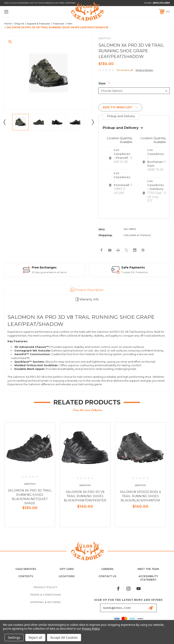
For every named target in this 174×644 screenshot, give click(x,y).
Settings (14, 638)
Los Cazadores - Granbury (156, 185)
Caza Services (26, 569)
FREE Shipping (51, 267)
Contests (26, 576)
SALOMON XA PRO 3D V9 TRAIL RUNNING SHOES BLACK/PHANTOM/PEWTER (85, 496)
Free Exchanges (129, 267)
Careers (107, 569)
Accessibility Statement (148, 578)
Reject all (35, 638)
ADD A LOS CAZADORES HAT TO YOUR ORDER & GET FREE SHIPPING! (40, 3)
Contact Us (107, 576)
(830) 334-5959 (161, 3)
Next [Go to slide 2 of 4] (93, 122)
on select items (49, 272)
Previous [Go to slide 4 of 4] (4, 122)
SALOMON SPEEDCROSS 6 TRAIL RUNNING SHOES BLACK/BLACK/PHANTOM (140, 496)
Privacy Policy (45, 587)
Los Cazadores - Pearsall (122, 154)
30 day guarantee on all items (134, 272)
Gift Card (67, 569)
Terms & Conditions (45, 595)
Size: (104, 83)
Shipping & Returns (45, 602)
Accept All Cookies (64, 638)
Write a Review (144, 70)
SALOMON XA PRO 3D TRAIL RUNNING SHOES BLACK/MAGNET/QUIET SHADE (30, 497)
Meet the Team (148, 569)
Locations (67, 576)
